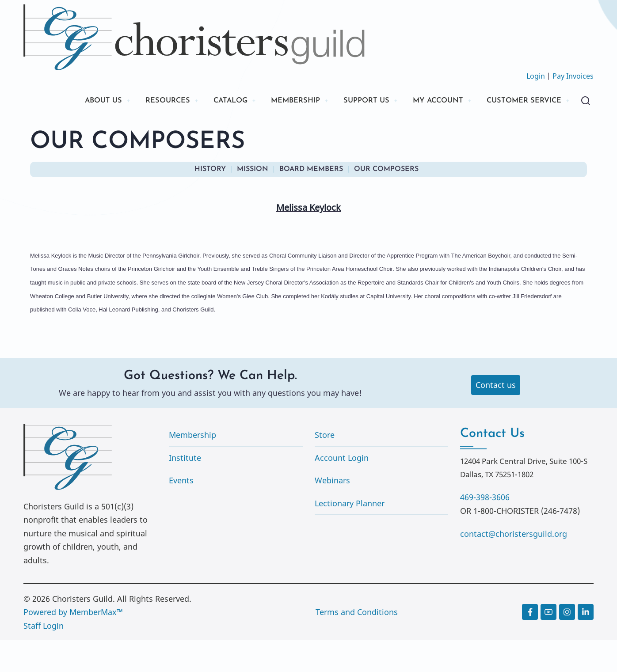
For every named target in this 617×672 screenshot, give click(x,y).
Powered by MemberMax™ (73, 644)
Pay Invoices (573, 76)
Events (181, 512)
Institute (185, 489)
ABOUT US (69, 101)
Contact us (496, 417)
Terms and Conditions (357, 644)
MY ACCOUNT (427, 101)
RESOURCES (137, 101)
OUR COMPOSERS (386, 201)
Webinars (332, 512)
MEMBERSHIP (275, 101)
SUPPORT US (350, 101)
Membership (192, 466)
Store (325, 466)
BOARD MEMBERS (311, 201)
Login (536, 76)
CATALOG (205, 101)
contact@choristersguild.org (514, 565)
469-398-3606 (485, 528)
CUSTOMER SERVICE (90, 131)
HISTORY (210, 201)
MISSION (253, 201)
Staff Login (44, 657)
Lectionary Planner (350, 535)
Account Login (342, 489)
